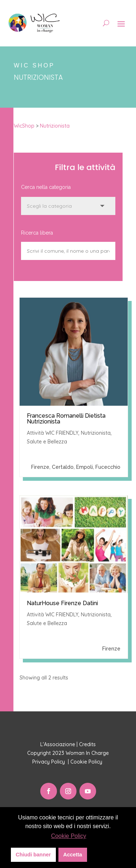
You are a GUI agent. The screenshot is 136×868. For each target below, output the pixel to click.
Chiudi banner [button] (33, 855)
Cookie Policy (87, 762)
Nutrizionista (55, 126)
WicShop (24, 126)
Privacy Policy (49, 762)
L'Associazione (58, 744)
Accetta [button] (73, 855)
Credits (87, 744)
